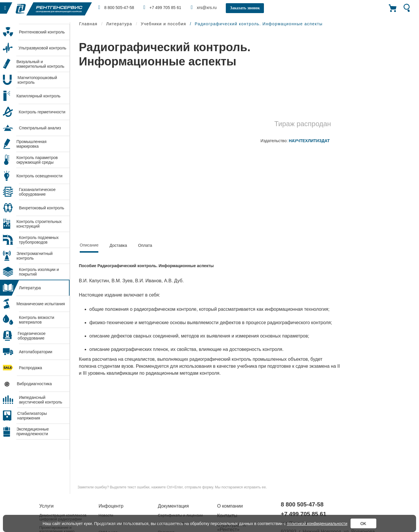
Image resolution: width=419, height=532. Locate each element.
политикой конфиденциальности (317, 524)
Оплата (145, 245)
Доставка (118, 245)
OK (364, 524)
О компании (230, 506)
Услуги (46, 506)
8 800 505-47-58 (117, 7)
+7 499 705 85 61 (163, 7)
